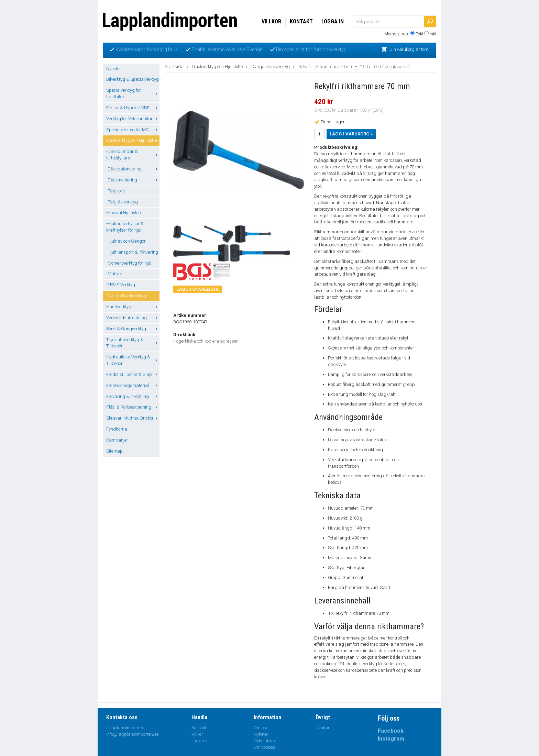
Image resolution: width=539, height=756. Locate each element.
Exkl (419, 34)
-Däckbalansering (133, 169)
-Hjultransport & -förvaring (132, 252)
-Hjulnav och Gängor (126, 241)
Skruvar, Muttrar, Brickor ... (133, 418)
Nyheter (114, 69)
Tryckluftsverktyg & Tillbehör (133, 343)
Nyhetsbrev (265, 741)
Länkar (323, 728)
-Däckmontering (133, 180)
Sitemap (114, 451)
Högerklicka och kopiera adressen (206, 341)
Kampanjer (117, 440)
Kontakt (301, 21)
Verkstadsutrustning (133, 318)
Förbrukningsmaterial (133, 385)
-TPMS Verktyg (121, 285)
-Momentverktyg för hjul (129, 263)
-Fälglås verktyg (122, 202)
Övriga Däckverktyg (271, 66)
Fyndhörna (117, 429)
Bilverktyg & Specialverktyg (133, 79)
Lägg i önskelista (197, 289)
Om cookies (265, 747)
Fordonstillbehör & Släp (133, 374)
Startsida (174, 66)
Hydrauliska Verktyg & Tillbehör (133, 360)
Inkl (433, 34)
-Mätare (114, 274)
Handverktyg (133, 307)
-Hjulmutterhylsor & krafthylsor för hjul (125, 227)
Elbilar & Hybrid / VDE (133, 108)
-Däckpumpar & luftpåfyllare (133, 155)
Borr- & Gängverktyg (133, 329)
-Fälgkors (115, 191)
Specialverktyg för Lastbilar (133, 93)
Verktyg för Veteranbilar (133, 119)
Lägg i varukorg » (351, 134)
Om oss (261, 728)
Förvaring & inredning (133, 396)
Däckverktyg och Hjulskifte (133, 140)
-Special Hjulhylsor (124, 213)
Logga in (333, 21)
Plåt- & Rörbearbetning (133, 407)
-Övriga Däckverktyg (126, 296)
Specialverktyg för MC (133, 130)
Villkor (271, 21)
